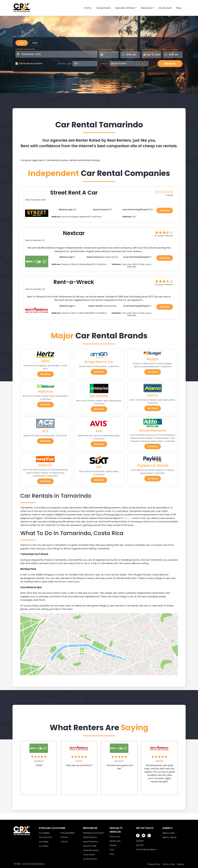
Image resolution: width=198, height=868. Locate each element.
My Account (165, 8)
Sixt (99, 467)
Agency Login (169, 833)
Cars (22, 43)
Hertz (45, 361)
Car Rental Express (36, 864)
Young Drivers (103, 8)
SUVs (112, 850)
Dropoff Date (150, 50)
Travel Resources (91, 850)
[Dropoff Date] (153, 55)
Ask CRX (140, 845)
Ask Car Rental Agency (146, 849)
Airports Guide (90, 846)
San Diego (44, 842)
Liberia (128, 518)
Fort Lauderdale (68, 833)
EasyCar (45, 465)
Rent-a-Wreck (74, 282)
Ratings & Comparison (94, 833)
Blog (179, 8)
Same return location (31, 63)
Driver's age (65, 64)
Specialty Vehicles (125, 8)
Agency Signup (170, 837)
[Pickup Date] (111, 55)
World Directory (90, 837)
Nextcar (74, 233)
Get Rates (165, 210)
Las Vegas (44, 846)
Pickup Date (106, 50)
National (45, 391)
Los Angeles (44, 833)
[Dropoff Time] (175, 55)
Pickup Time (127, 50)
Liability (180, 864)
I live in (105, 64)
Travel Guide (89, 855)
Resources (147, 8)
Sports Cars (115, 841)
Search (170, 64)
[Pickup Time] (132, 55)
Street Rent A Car (74, 193)
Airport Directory (90, 842)
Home (88, 8)
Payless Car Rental (153, 465)
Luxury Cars (115, 837)
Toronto (64, 842)
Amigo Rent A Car (99, 362)
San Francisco (46, 837)
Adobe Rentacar (153, 430)
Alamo (153, 395)
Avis (99, 431)
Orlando (64, 837)
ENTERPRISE (99, 396)
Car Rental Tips (90, 859)
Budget (153, 359)
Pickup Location (25, 49)
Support (140, 841)
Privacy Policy (154, 864)
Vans (35, 43)
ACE (45, 431)
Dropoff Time (170, 50)
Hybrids (113, 845)
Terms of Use (169, 864)
